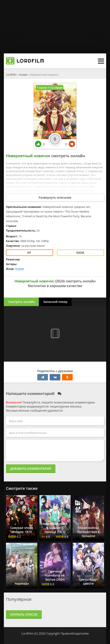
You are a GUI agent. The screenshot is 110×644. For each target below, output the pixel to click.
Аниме (23, 75)
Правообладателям (75, 633)
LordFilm (11, 75)
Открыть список (24, 614)
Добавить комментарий (31, 469)
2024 (60, 281)
